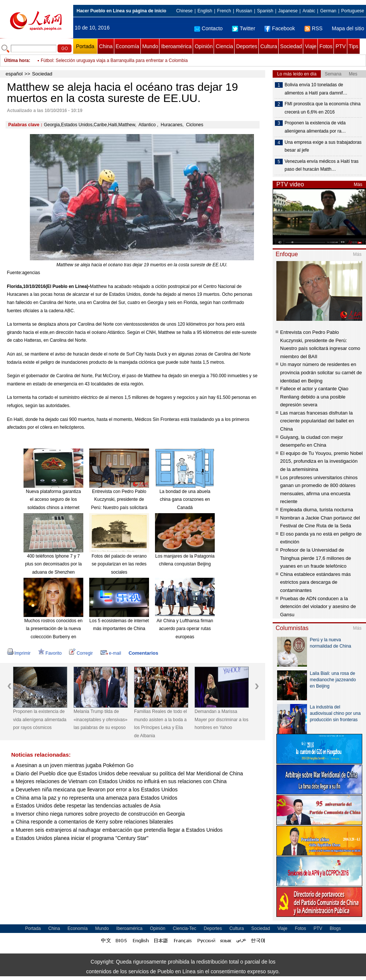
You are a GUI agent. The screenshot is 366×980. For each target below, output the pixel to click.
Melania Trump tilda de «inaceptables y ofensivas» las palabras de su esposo (100, 720)
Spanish (265, 11)
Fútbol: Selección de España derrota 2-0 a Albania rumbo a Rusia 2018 (111, 61)
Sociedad (291, 46)
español (14, 74)
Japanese (288, 11)
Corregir (81, 653)
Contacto (208, 28)
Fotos (326, 46)
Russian (244, 11)
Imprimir (19, 653)
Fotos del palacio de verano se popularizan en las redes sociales (119, 564)
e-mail (111, 653)
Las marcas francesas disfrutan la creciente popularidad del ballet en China (317, 421)
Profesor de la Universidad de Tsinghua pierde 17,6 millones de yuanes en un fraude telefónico (316, 558)
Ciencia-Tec (185, 928)
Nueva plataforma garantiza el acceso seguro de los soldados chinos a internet (53, 500)
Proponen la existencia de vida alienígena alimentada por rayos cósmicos (40, 720)
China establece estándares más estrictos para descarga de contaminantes (315, 582)
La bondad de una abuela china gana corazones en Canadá (185, 500)
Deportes (247, 46)
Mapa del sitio (348, 28)
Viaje (311, 46)
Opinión (204, 46)
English (205, 11)
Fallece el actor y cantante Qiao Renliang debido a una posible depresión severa (314, 397)
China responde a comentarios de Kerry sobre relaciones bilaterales (94, 822)
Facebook (280, 28)
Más (358, 184)
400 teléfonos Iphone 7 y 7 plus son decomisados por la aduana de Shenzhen (53, 564)
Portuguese (353, 11)
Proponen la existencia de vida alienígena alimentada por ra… (315, 127)
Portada (85, 46)
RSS (314, 28)
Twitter (244, 28)
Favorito (50, 653)
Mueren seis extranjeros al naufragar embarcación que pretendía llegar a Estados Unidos (119, 830)
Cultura (269, 46)
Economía (128, 46)
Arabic (309, 11)
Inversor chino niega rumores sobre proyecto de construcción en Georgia (100, 814)
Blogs (335, 928)
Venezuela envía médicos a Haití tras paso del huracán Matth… (322, 165)
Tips (354, 46)
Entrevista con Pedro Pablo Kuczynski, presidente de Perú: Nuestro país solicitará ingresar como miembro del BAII (119, 508)
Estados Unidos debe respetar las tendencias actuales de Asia (88, 806)
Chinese (184, 11)
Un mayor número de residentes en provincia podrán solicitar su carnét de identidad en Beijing (321, 372)
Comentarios (143, 653)
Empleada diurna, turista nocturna (317, 510)
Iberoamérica (176, 46)
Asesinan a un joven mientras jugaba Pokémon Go (75, 765)
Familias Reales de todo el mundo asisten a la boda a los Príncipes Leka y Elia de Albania (160, 724)
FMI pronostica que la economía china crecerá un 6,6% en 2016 (322, 108)
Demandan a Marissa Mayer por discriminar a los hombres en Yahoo (221, 720)
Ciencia (224, 46)
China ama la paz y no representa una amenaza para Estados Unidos (97, 798)
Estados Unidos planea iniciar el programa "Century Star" (82, 838)
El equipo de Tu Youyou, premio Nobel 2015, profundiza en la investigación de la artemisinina (321, 461)
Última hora (16, 61)
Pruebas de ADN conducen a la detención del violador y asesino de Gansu (318, 607)
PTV (340, 46)
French (224, 11)
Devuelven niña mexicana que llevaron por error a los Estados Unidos (97, 790)
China (106, 46)
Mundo (150, 46)
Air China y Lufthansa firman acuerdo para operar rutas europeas (185, 629)
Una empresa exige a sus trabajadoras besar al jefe (323, 146)
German (328, 11)
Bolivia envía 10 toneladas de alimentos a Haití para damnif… (316, 89)
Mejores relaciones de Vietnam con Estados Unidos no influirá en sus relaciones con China (121, 781)
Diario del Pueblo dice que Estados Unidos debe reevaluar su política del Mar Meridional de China (129, 773)
